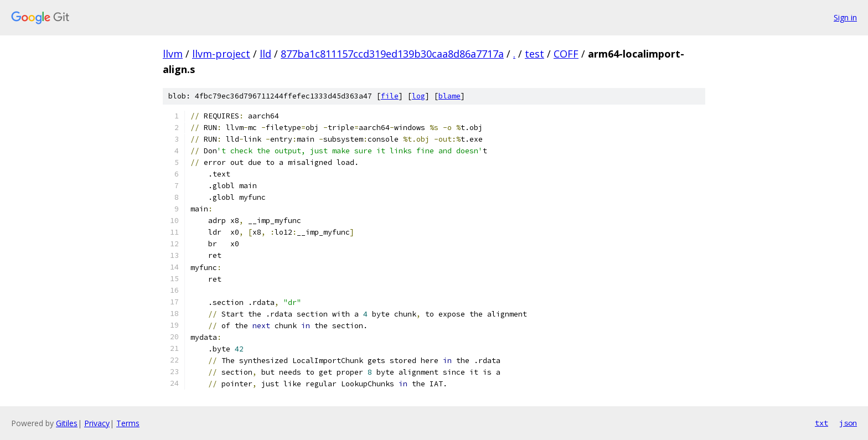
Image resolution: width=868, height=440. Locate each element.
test (534, 54)
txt (821, 423)
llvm (173, 54)
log (418, 96)
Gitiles (67, 423)
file (390, 96)
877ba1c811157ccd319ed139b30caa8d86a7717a (392, 54)
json (848, 423)
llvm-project (221, 54)
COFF (566, 54)
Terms (128, 423)
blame (449, 96)
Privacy (97, 423)
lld (265, 54)
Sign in (845, 17)
